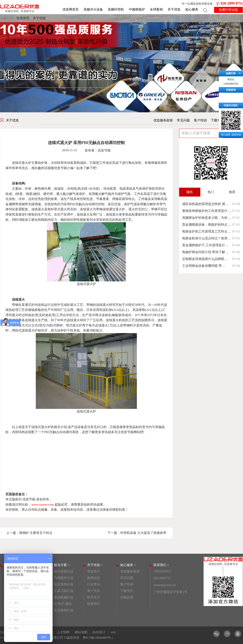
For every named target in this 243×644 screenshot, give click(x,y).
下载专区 (217, 120)
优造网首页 (71, 9)
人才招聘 (63, 632)
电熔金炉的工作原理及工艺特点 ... (206, 231)
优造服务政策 (163, 120)
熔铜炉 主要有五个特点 (36, 533)
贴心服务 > (128, 565)
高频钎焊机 (116, 9)
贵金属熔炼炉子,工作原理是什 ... (205, 245)
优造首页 (23, 18)
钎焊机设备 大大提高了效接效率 (143, 533)
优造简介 (94, 571)
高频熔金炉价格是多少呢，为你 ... (206, 218)
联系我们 (94, 604)
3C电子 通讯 (63, 604)
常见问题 (183, 120)
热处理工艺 (124, 220)
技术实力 (94, 597)
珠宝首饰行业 (64, 584)
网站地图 (81, 632)
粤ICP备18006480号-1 (98, 638)
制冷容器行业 (64, 571)
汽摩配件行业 (64, 578)
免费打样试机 (228, 10)
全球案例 (156, 9)
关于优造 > (95, 565)
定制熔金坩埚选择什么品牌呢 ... (205, 259)
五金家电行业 (64, 610)
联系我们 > (161, 565)
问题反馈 (127, 597)
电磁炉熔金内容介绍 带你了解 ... (205, 252)
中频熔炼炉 (137, 9)
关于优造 (174, 9)
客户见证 (94, 591)
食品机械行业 (64, 597)
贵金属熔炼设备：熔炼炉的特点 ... (206, 225)
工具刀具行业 (64, 591)
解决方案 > (62, 565)
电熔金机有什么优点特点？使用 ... (206, 238)
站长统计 (99, 632)
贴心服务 (192, 9)
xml (113, 632)
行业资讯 (94, 584)
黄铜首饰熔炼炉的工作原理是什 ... (206, 211)
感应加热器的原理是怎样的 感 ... (205, 204)
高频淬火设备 (93, 9)
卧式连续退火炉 (26, 330)
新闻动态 (94, 578)
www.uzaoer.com (43, 505)
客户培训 (200, 120)
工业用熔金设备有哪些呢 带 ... (204, 266)
